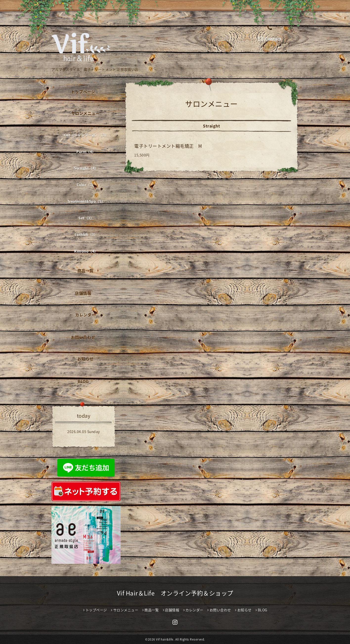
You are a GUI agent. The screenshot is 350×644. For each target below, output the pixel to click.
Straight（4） (86, 168)
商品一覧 (86, 271)
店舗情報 (83, 293)
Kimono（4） (86, 251)
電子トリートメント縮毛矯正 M (168, 146)
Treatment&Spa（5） (86, 201)
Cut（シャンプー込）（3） (86, 135)
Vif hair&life (165, 639)
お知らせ (86, 359)
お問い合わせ (83, 337)
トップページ (83, 92)
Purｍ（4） (86, 152)
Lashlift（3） (86, 234)
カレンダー (85, 315)
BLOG (83, 381)
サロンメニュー (86, 113)
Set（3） (86, 218)
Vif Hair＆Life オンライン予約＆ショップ (175, 593)
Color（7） (86, 185)
